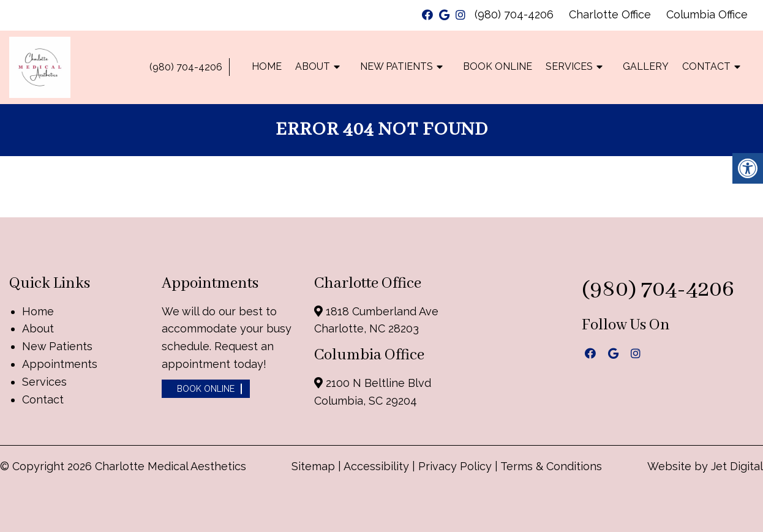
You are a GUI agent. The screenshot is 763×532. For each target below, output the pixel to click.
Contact (706, 66)
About (313, 66)
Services (569, 66)
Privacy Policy (457, 466)
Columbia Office (707, 14)
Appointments (60, 364)
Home (267, 66)
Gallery (646, 66)
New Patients (397, 66)
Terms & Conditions (551, 466)
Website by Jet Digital (705, 466)
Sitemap (313, 466)
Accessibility (376, 466)
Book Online (498, 66)
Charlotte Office (610, 14)
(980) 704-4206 (514, 14)
